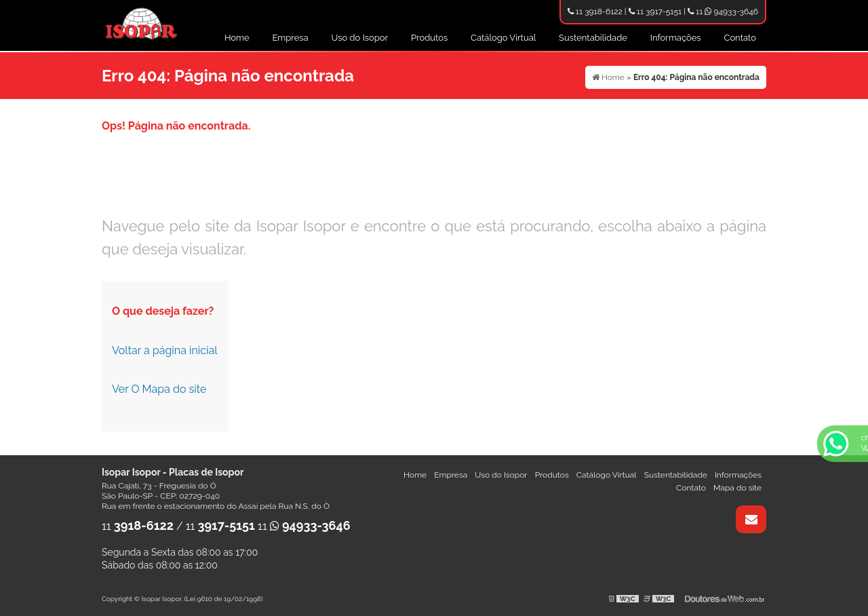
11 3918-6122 (595, 12)
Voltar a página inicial (165, 350)
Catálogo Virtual (503, 38)
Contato (740, 38)
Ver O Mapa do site (159, 389)
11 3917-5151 (655, 12)
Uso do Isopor (360, 38)
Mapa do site (737, 488)
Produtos (429, 38)
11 (138, 526)
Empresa (291, 38)
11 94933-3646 (723, 12)
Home (237, 38)
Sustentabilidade (593, 38)
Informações (676, 38)
